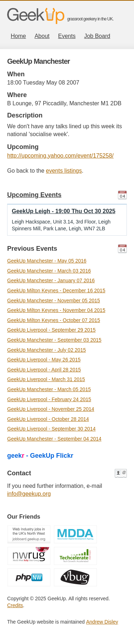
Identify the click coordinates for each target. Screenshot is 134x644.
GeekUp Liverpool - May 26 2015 (44, 360)
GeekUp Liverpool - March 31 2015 (46, 379)
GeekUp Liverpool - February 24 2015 (49, 399)
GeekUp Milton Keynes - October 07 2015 (54, 320)
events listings (64, 171)
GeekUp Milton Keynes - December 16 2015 (56, 290)
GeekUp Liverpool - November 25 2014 (51, 409)
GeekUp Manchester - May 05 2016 (47, 261)
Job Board (97, 36)
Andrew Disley (102, 622)
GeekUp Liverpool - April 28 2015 (44, 370)
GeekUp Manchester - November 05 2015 (54, 301)
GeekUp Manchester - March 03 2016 (49, 271)
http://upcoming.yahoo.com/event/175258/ (60, 156)
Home (18, 36)
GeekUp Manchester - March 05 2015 (49, 389)
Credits (15, 605)
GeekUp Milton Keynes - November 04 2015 (56, 310)
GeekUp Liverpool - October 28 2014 (48, 419)
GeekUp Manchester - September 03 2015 (54, 340)
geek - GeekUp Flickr (40, 456)
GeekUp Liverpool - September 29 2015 (51, 330)
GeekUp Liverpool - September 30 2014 (51, 429)
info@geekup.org (29, 494)
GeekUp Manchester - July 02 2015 (46, 350)
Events (67, 36)
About (42, 36)
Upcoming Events (34, 195)
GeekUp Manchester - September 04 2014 (54, 439)
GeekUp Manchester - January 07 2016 (51, 280)
